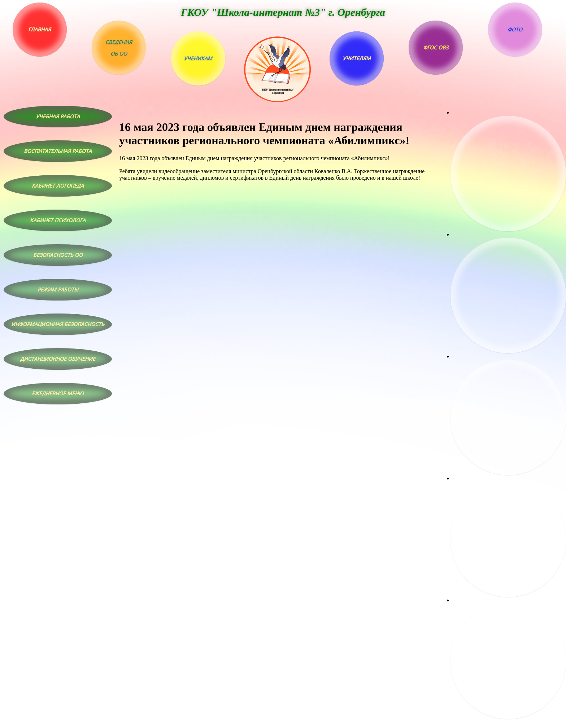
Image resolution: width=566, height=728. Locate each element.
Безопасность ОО (58, 255)
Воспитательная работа (58, 151)
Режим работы (58, 290)
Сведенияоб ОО (119, 48)
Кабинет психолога (58, 220)
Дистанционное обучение (58, 359)
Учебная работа (58, 116)
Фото (515, 29)
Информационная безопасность (58, 324)
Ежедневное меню (58, 393)
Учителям (357, 58)
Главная (40, 29)
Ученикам (198, 58)
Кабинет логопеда (58, 186)
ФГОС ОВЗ (436, 47)
